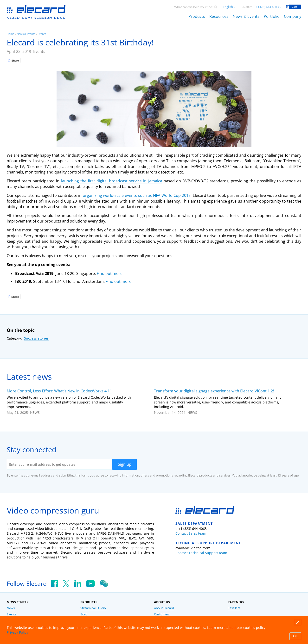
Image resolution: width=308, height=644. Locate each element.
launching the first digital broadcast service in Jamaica (112, 181)
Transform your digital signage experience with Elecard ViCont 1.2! (214, 391)
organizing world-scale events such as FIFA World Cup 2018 (137, 195)
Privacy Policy (17, 632)
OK (295, 636)
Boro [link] (84, 614)
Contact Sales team (191, 533)
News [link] (11, 608)
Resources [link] (219, 16)
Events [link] (42, 34)
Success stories (36, 338)
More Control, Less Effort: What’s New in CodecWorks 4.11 (59, 391)
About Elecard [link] (164, 608)
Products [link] (197, 16)
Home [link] (10, 34)
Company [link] (293, 16)
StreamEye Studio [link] (93, 608)
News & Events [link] (246, 16)
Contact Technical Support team (201, 553)
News (35, 412)
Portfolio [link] (272, 16)
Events (39, 51)
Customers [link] (162, 614)
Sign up (125, 464)
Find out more (110, 273)
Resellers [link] (234, 608)
